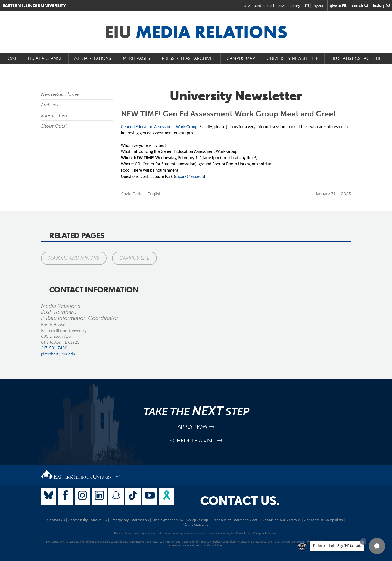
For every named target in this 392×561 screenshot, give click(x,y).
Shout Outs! (54, 126)
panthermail (264, 6)
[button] (377, 546)
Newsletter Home (60, 94)
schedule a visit (196, 441)
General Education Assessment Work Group (159, 127)
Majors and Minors (74, 258)
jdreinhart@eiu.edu (58, 354)
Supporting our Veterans (281, 520)
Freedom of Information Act (234, 520)
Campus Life (134, 258)
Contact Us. (240, 501)
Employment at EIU (168, 520)
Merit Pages (136, 58)
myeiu (318, 6)
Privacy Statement (196, 525)
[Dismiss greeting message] (363, 541)
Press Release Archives (188, 58)
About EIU (99, 520)
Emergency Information (130, 520)
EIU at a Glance (45, 58)
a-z (247, 6)
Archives (50, 105)
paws (282, 6)
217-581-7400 (54, 348)
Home (11, 58)
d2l (306, 6)
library (295, 6)
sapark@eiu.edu (189, 176)
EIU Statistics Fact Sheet (358, 58)
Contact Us (56, 520)
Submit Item (54, 115)
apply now (196, 427)
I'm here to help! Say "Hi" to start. (337, 546)
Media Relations (93, 58)
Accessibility (78, 520)
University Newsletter (293, 58)
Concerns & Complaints (323, 520)
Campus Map (241, 58)
